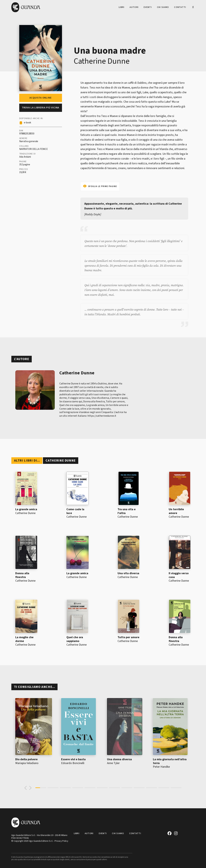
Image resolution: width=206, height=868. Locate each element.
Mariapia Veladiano (27, 763)
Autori (134, 7)
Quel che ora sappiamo (75, 639)
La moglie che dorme (24, 639)
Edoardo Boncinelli (73, 763)
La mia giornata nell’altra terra (170, 761)
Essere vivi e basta (73, 759)
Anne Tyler (113, 763)
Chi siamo (163, 7)
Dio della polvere (26, 759)
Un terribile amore (176, 511)
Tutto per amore (128, 637)
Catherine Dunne (102, 61)
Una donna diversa (119, 759)
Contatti (180, 7)
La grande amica (26, 509)
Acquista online (40, 98)
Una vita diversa (128, 573)
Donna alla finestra (22, 575)
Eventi (148, 7)
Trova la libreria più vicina (41, 108)
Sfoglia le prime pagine (103, 186)
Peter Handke (161, 767)
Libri (121, 7)
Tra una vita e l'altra (127, 511)
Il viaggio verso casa (179, 575)
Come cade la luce (75, 511)
